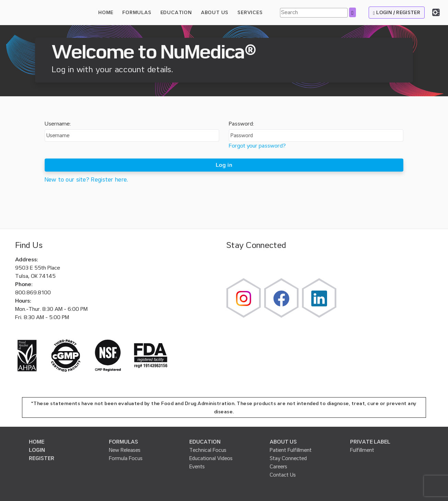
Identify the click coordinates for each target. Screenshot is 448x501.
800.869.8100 (33, 293)
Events (197, 467)
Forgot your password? (257, 146)
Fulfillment (362, 450)
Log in (224, 165)
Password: (241, 124)
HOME (106, 12)
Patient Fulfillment (291, 450)
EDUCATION (205, 442)
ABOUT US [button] (215, 12)
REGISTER (42, 458)
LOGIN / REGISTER (397, 12)
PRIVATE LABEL (370, 442)
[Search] (314, 13)
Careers (278, 467)
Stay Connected (288, 458)
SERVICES (250, 12)
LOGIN (37, 450)
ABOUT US (283, 442)
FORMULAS (137, 12)
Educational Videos (211, 458)
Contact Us (283, 475)
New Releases (125, 450)
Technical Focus (208, 450)
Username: (58, 124)
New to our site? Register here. (86, 180)
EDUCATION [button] (176, 12)
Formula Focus (126, 458)
